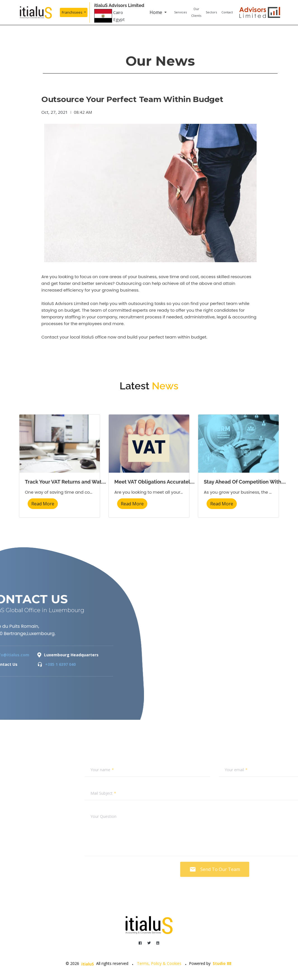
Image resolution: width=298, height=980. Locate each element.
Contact (227, 12)
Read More (43, 504)
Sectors (211, 12)
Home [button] (156, 12)
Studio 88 (222, 963)
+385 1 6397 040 (22, 664)
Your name (179, 770)
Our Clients (196, 12)
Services (180, 12)
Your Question (182, 816)
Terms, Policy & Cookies (159, 963)
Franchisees (73, 12)
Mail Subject (180, 793)
